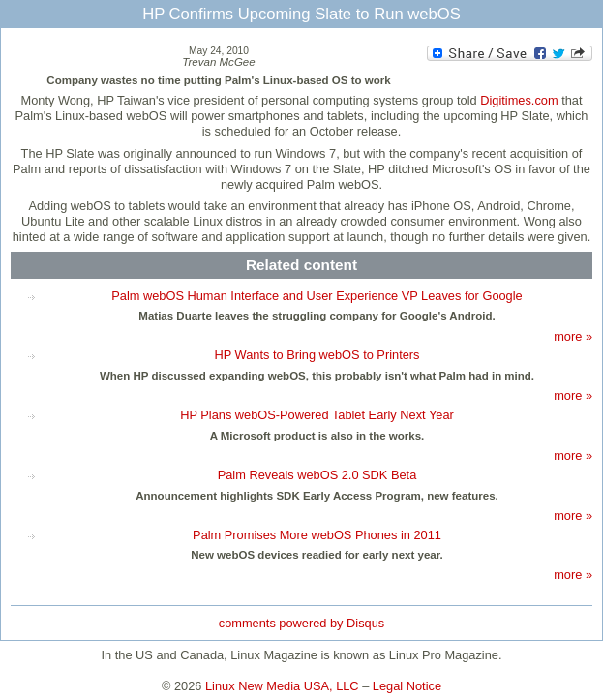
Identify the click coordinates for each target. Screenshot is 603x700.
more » (573, 336)
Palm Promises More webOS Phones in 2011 (317, 535)
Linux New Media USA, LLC (282, 686)
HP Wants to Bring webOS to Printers (317, 355)
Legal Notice (407, 686)
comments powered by (301, 623)
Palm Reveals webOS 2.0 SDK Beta (317, 475)
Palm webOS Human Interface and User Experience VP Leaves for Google (317, 296)
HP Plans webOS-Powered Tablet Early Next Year (317, 415)
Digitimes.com (519, 100)
